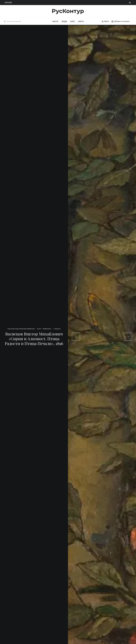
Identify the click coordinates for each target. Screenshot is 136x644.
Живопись (47, 329)
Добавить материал (121, 21)
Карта (81, 21)
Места (55, 21)
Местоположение (14, 21)
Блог (73, 21)
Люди (64, 21)
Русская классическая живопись (21, 329)
